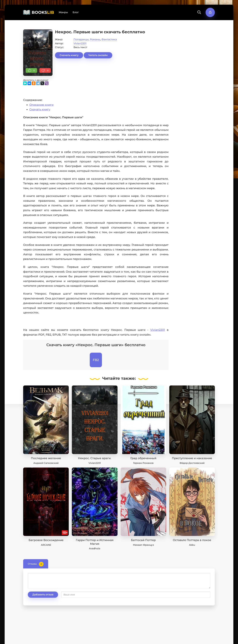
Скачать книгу (69, 55)
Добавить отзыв (43, 595)
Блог (76, 12)
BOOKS (43, 12)
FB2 (96, 360)
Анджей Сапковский (46, 463)
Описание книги (41, 105)
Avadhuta (95, 548)
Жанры (63, 12)
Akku (192, 545)
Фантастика (109, 39)
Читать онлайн (98, 55)
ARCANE (46, 545)
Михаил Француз (143, 545)
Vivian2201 (80, 43)
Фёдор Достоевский (192, 463)
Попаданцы (81, 39)
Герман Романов (143, 463)
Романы (95, 39)
